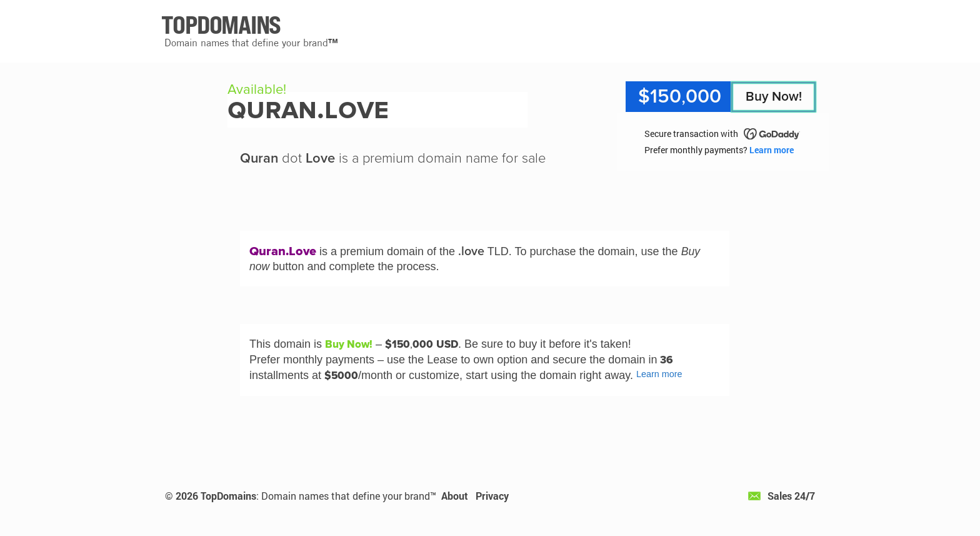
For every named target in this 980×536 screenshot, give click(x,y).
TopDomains (228, 496)
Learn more (772, 150)
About (455, 496)
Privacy (492, 496)
